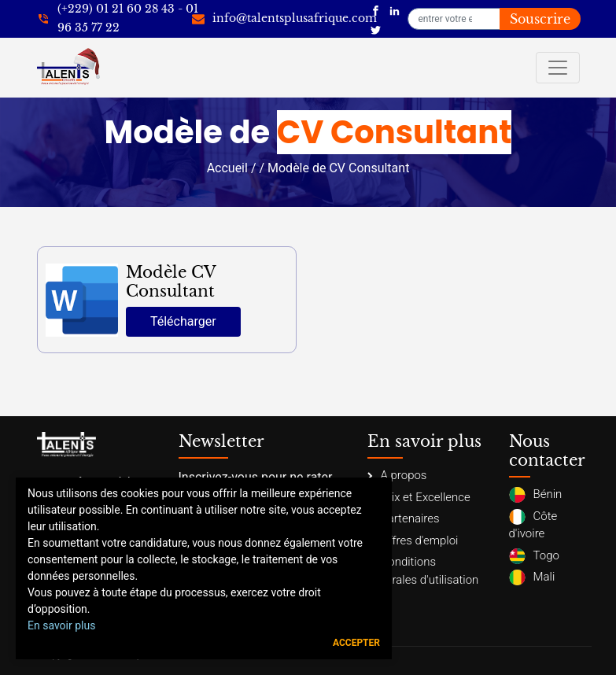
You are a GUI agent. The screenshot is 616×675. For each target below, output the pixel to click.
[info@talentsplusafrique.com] (284, 19)
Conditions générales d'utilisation (423, 571)
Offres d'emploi (413, 540)
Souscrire (540, 19)
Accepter (356, 643)
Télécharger (183, 321)
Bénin (536, 495)
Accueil (227, 168)
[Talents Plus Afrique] (376, 9)
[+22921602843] (118, 19)
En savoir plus (61, 625)
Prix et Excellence (419, 497)
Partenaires (404, 518)
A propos (397, 475)
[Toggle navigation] (558, 68)
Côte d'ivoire (533, 525)
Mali (532, 577)
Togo (534, 556)
